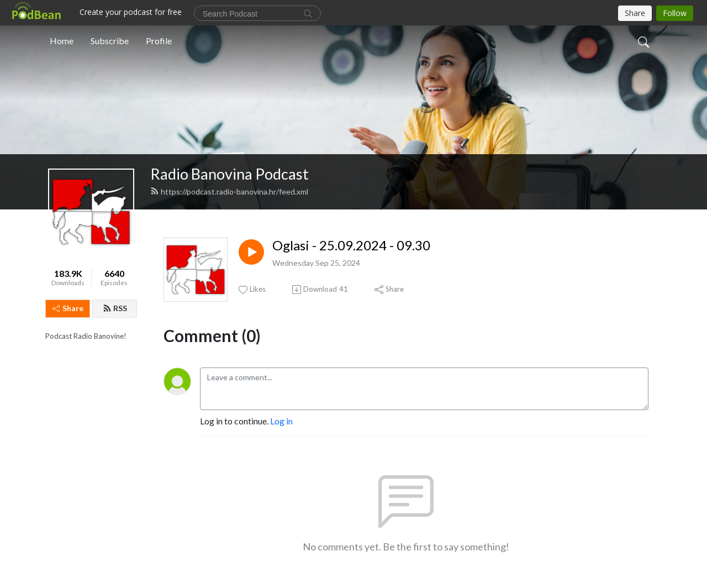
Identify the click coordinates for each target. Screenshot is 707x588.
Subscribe (110, 41)
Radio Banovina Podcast (229, 174)
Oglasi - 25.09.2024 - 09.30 (351, 245)
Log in (281, 421)
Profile (159, 41)
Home (62, 41)
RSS (115, 308)
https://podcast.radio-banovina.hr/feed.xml (229, 191)
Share (68, 308)
